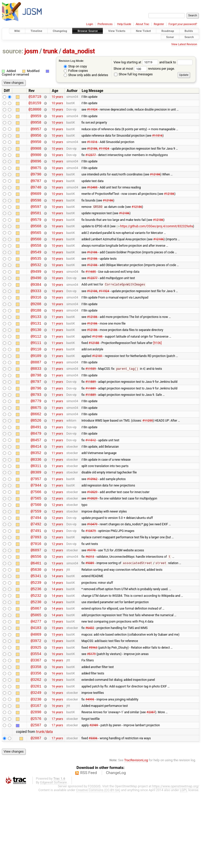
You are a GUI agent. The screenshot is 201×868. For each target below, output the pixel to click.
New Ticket (144, 31)
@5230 (36, 662)
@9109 (36, 387)
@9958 (36, 126)
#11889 (91, 416)
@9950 (36, 148)
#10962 (92, 525)
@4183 (36, 691)
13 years (57, 619)
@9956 (36, 141)
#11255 (148, 459)
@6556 (36, 611)
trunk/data (44, 807)
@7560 (36, 554)
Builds (189, 31)
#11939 (91, 402)
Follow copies (76, 71)
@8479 (36, 474)
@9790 (36, 184)
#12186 (92, 155)
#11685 (91, 293)
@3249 (36, 764)
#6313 (90, 612)
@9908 (36, 155)
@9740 (36, 199)
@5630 (36, 626)
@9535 (36, 278)
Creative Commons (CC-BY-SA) (98, 866)
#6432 (90, 691)
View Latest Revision (184, 44)
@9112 (36, 365)
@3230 (36, 771)
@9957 (36, 133)
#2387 (151, 786)
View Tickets (117, 31)
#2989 (94, 800)
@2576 (36, 793)
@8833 (36, 401)
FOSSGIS (94, 862)
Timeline (36, 31)
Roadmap (168, 31)
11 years (57, 343)
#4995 (90, 771)
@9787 (36, 191)
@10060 (35, 111)
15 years (57, 684)
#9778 (91, 604)
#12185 (97, 365)
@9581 (36, 227)
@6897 (36, 604)
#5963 (93, 713)
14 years (57, 626)
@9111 (36, 372)
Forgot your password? (183, 24)
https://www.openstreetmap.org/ (176, 862)
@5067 (36, 669)
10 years (57, 97)
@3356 (36, 742)
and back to (176, 62)
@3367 (36, 727)
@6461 (36, 619)
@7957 (36, 525)
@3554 (36, 720)
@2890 (36, 785)
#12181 (97, 387)
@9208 (36, 329)
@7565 (36, 546)
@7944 (36, 532)
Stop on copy (75, 66)
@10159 (35, 104)
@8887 (36, 394)
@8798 (36, 409)
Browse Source (88, 31)
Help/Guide (124, 24)
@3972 (36, 706)
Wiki (17, 31)
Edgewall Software (53, 858)
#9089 (90, 619)
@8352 (36, 496)
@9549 (36, 271)
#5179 (91, 720)
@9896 (36, 169)
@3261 (36, 757)
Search (189, 37)
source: (13, 51)
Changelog (60, 31)
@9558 (36, 264)
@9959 (36, 119)
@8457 (36, 481)
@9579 (36, 235)
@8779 (36, 438)
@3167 (36, 778)
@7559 (36, 561)
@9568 (36, 242)
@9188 (36, 336)
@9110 (36, 380)
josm (31, 51)
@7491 (36, 583)
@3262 (36, 749)
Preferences (105, 24)
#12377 (91, 162)
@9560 (36, 257)
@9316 (36, 322)
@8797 (36, 416)
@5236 (36, 648)
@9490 (36, 300)
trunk (50, 51)
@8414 (36, 488)
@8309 (36, 517)
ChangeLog (116, 849)
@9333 (36, 314)
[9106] (157, 372)
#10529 (92, 539)
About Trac (143, 24)
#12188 (94, 372)
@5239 (36, 641)
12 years (57, 539)
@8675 (36, 445)
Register (159, 24)
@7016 (36, 597)
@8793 (36, 430)
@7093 (36, 590)
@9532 (36, 285)
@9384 (36, 307)
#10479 (92, 575)
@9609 (36, 206)
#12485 (92, 198)
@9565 (36, 249)
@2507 (36, 800)
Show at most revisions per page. (144, 69)
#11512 (91, 481)
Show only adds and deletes (86, 75)
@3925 (36, 713)
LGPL (184, 866)
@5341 (36, 633)
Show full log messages (133, 74)
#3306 (93, 814)
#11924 (92, 112)
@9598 (36, 213)
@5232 (36, 655)
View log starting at (136, 62)
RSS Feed (89, 849)
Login (90, 24)
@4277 (36, 684)
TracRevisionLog (136, 836)
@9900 (36, 162)
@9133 (36, 343)
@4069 (36, 699)
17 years (57, 793)
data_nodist (79, 51)
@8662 (36, 452)
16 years (57, 720)
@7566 (36, 539)
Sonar (170, 37)
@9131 (36, 351)
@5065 (36, 677)
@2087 (36, 814)
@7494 (36, 568)
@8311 (36, 510)
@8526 (36, 459)
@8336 (36, 503)
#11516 (157, 140)
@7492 (36, 575)
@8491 (36, 467)
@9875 (36, 177)
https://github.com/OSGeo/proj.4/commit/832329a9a (155, 242)
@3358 (36, 735)
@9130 (36, 358)
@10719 (35, 97)
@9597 (36, 220)
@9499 (36, 293)
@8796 (36, 423)
